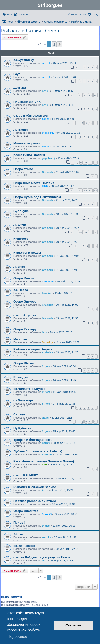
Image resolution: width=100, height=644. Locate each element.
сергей (46, 63)
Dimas (46, 526)
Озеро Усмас (23, 169)
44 (90, 190)
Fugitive (47, 293)
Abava (18, 534)
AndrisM (47, 455)
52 (96, 232)
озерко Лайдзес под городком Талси (42, 557)
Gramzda (47, 172)
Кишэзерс (21, 239)
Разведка (21, 377)
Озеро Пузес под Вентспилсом (37, 197)
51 (90, 232)
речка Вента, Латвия (29, 155)
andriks (46, 537)
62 (85, 95)
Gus (44, 332)
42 (80, 190)
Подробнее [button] (17, 637)
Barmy (46, 443)
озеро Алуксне (25, 315)
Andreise (47, 352)
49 (80, 232)
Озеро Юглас (24, 363)
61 (80, 95)
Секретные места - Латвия (34, 183)
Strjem (46, 366)
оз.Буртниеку (24, 60)
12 (96, 163)
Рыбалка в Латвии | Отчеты (31, 31)
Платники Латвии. (27, 102)
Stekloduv (48, 133)
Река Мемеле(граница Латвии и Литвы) (44, 461)
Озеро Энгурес (25, 301)
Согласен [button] (73, 625)
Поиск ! (19, 522)
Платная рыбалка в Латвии (35, 501)
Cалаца (19, 414)
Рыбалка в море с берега (33, 349)
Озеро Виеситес (26, 511)
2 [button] (54, 44)
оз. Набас (21, 290)
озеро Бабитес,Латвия (31, 116)
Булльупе (21, 211)
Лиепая (19, 267)
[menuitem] (7, 14)
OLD (45, 561)
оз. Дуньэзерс (24, 546)
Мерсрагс (21, 339)
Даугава (20, 88)
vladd (45, 418)
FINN (45, 186)
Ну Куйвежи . (23, 428)
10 (90, 123)
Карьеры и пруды (27, 253)
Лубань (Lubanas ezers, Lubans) (38, 451)
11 (96, 123)
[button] (60, 44)
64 (96, 95)
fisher (45, 119)
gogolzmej (48, 158)
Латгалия (21, 130)
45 (96, 190)
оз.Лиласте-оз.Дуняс (29, 389)
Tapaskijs (48, 342)
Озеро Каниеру (25, 329)
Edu (44, 465)
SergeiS (47, 514)
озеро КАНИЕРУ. (26, 475)
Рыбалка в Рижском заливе (35, 487)
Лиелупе (20, 225)
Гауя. (17, 74)
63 (90, 95)
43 (85, 190)
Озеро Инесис (24, 278)
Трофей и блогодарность (33, 440)
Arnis (45, 91)
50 (85, 232)
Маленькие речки (27, 143)
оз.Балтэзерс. (24, 400)
